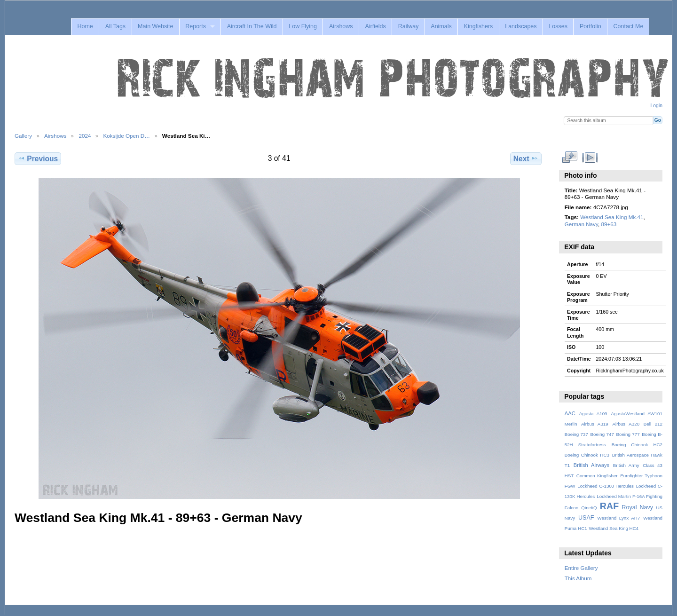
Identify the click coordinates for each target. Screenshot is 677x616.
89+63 (609, 224)
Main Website (155, 26)
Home (85, 26)
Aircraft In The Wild (252, 26)
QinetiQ (589, 508)
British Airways (592, 465)
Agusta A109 (593, 414)
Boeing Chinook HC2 (637, 445)
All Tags (115, 26)
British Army (626, 465)
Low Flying (303, 26)
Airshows (341, 26)
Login (657, 106)
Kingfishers (479, 26)
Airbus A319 (595, 424)
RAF (609, 506)
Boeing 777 (628, 434)
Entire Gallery (581, 568)
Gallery (23, 136)
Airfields (375, 26)
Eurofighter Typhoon (641, 476)
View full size (570, 158)
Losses (558, 26)
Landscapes (521, 26)
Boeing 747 (602, 434)
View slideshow (590, 158)
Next (526, 158)
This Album (578, 578)
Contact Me (629, 26)
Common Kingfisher (597, 476)
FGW (570, 486)
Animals (441, 26)
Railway (409, 26)
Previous (38, 158)
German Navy (581, 224)
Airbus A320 (626, 424)
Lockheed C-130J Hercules (606, 486)
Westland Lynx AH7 (618, 518)
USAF (586, 518)
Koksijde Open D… (126, 136)
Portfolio (590, 26)
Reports (196, 26)
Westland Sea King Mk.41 (612, 217)
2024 (85, 136)
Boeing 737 (576, 434)
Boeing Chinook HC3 (587, 455)
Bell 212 (653, 424)
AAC (570, 413)
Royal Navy (637, 507)
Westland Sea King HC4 (614, 528)
